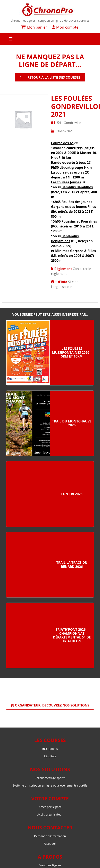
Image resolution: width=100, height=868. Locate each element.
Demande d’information (50, 836)
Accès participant (50, 807)
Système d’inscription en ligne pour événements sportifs (50, 785)
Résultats (50, 756)
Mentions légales (50, 865)
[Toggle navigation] (50, 39)
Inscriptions (50, 749)
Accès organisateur (50, 814)
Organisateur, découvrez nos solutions (50, 705)
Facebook (50, 844)
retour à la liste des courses (50, 77)
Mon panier (34, 27)
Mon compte (65, 27)
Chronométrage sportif (50, 778)
